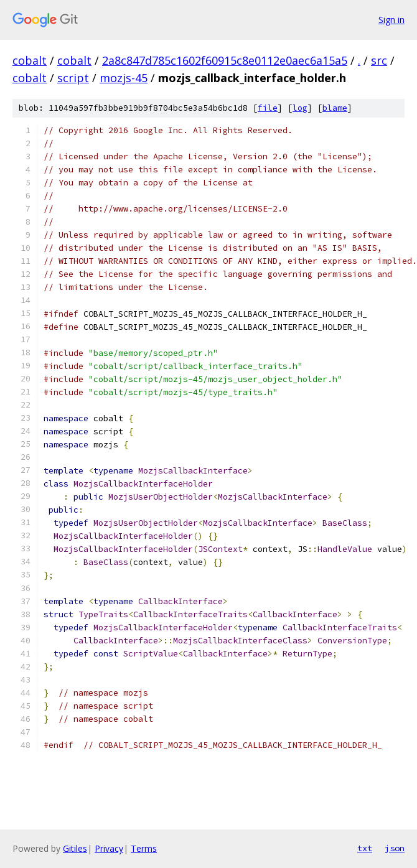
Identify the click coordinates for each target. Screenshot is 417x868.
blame (335, 108)
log (300, 108)
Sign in (391, 20)
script (73, 78)
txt (365, 848)
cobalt (30, 60)
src (379, 60)
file (268, 108)
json (395, 848)
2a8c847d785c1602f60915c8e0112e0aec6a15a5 (225, 60)
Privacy (109, 848)
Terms (144, 848)
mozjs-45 (124, 78)
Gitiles (75, 848)
